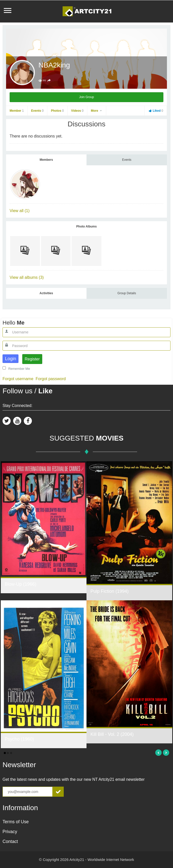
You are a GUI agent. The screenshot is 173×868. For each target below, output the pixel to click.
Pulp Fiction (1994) (109, 591)
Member (17, 111)
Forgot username (18, 379)
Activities (46, 293)
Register (32, 359)
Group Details (127, 293)
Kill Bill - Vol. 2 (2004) (112, 734)
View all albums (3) (27, 277)
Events (37, 111)
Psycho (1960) (19, 739)
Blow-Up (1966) (20, 584)
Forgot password (51, 379)
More (97, 111)
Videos (77, 111)
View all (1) (20, 211)
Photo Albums (87, 226)
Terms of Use (16, 822)
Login (11, 359)
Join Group (87, 97)
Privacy (10, 832)
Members (46, 160)
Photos (57, 111)
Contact (10, 841)
